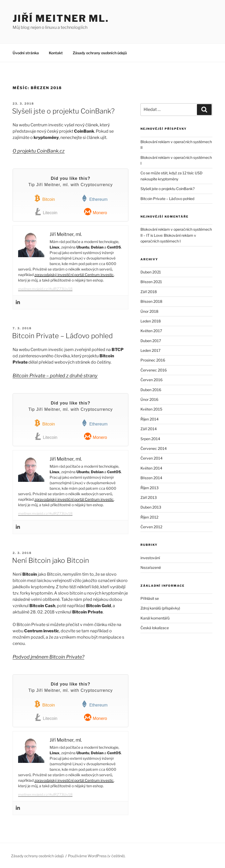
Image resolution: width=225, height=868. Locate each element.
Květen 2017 (151, 331)
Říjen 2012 (149, 517)
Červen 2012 (151, 527)
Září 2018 (149, 292)
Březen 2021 (151, 282)
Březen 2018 (151, 301)
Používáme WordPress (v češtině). (97, 856)
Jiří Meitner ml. (61, 18)
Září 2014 (149, 429)
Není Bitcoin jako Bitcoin (51, 560)
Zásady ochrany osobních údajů (100, 53)
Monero (96, 212)
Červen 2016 (151, 380)
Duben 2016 (151, 390)
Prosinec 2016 (153, 360)
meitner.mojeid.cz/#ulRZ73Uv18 (45, 289)
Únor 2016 (149, 399)
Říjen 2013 (150, 488)
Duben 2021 (151, 272)
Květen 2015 (151, 409)
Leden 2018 (151, 321)
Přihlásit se (150, 598)
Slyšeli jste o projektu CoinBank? (63, 111)
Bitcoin (44, 198)
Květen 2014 (151, 468)
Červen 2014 (151, 458)
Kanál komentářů (155, 618)
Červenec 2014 (154, 448)
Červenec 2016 (154, 370)
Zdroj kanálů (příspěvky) (160, 608)
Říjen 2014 (150, 419)
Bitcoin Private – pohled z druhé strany (55, 376)
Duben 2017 (151, 341)
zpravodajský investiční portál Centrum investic (74, 275)
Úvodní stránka (26, 53)
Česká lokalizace (155, 628)
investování (150, 558)
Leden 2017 (150, 350)
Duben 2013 (151, 507)
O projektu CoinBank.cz (39, 151)
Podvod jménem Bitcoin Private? (48, 657)
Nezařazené (151, 567)
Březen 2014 (151, 478)
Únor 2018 (149, 311)
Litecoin (46, 212)
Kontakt (56, 53)
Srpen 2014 (150, 439)
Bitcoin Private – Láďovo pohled (62, 336)
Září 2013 (149, 497)
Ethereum (94, 198)
